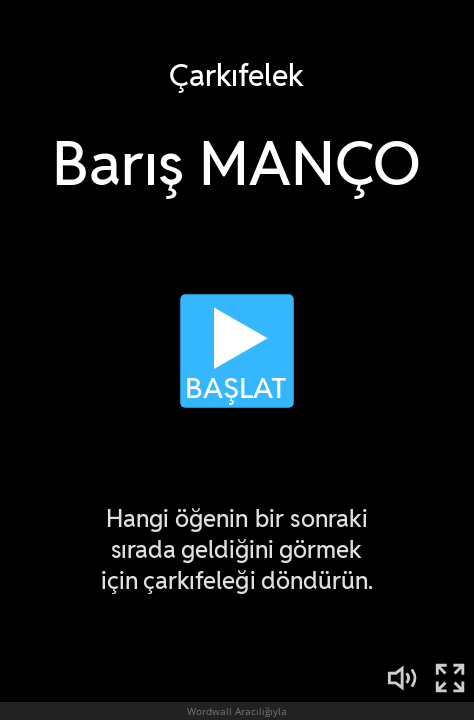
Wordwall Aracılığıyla (237, 711)
